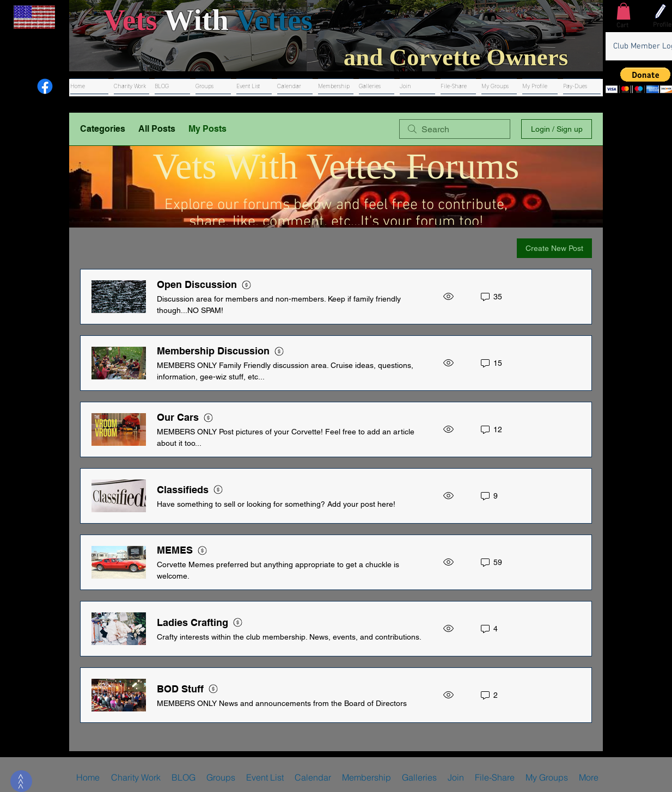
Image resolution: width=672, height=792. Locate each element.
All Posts (157, 129)
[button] (624, 11)
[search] (455, 129)
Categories (103, 129)
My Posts (207, 129)
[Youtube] (20, 86)
